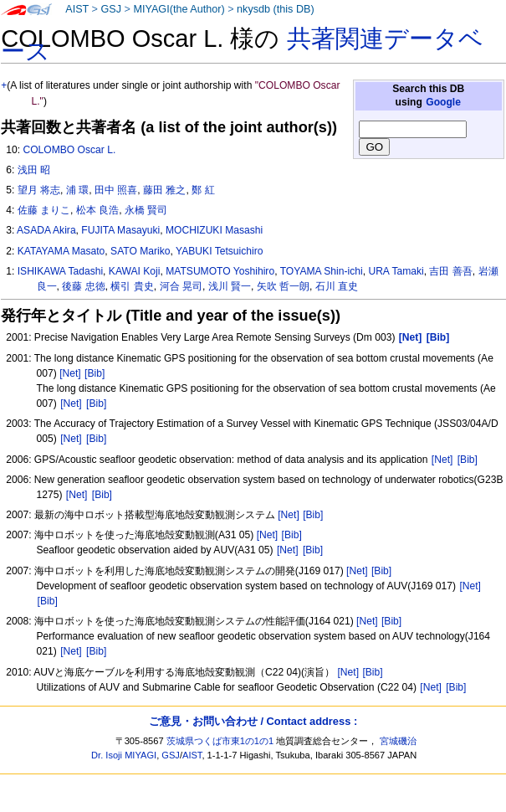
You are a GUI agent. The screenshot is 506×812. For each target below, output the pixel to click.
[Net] (70, 373)
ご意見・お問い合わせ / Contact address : (253, 721)
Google (443, 102)
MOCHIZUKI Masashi (214, 230)
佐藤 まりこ (44, 210)
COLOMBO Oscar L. (69, 150)
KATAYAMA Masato (61, 251)
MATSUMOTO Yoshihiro (220, 271)
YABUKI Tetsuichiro (219, 251)
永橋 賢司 (146, 210)
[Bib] (95, 373)
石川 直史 (337, 286)
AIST (77, 9)
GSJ (111, 9)
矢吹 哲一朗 (283, 286)
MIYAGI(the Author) (179, 9)
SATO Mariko (140, 251)
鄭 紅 (203, 190)
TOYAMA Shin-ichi (322, 271)
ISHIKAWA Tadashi (60, 271)
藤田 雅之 (164, 190)
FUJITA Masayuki (120, 230)
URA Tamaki (396, 271)
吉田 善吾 (450, 271)
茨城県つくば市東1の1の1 (220, 741)
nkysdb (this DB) (276, 9)
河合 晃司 (181, 286)
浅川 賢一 (230, 286)
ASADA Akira (46, 230)
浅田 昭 (34, 170)
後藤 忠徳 (83, 286)
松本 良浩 (97, 210)
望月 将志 (39, 190)
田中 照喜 (116, 190)
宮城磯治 (398, 741)
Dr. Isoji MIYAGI (124, 755)
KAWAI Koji (135, 271)
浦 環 (77, 190)
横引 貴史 (132, 286)
